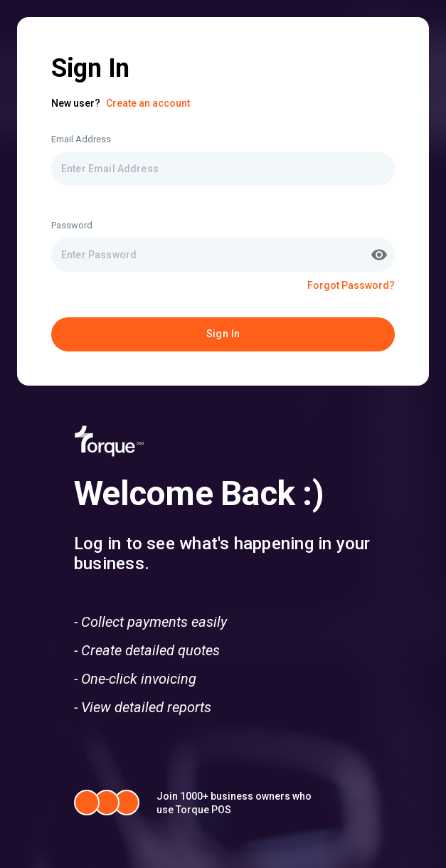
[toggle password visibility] (379, 255)
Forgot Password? (351, 285)
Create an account (148, 103)
